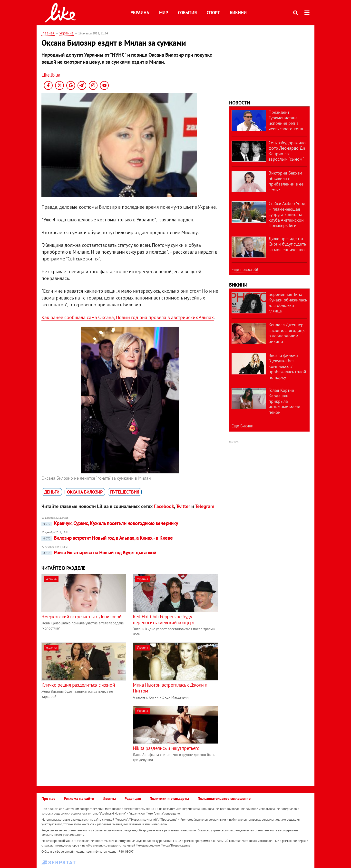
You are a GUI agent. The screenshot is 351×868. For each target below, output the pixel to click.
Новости (240, 103)
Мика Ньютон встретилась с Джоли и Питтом (170, 688)
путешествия (125, 492)
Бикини (238, 13)
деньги (52, 492)
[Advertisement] (82, 740)
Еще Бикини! (243, 426)
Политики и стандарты (169, 798)
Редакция (133, 798)
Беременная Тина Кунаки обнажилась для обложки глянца (288, 303)
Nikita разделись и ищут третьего (166, 748)
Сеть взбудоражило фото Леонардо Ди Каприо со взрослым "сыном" (287, 151)
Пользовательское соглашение (224, 798)
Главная (48, 33)
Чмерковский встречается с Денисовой (82, 617)
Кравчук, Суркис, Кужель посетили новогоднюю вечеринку (110, 523)
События (187, 13)
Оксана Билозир (85, 492)
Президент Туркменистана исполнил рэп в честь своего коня (286, 120)
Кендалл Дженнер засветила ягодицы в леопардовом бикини (287, 333)
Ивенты (109, 798)
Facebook (164, 506)
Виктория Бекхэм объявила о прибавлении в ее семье (286, 181)
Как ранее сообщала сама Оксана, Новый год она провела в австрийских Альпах (128, 317)
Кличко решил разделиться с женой (78, 685)
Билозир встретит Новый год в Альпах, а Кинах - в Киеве (107, 538)
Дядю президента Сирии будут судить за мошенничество (287, 244)
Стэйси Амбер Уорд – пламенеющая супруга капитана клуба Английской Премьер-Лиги (287, 214)
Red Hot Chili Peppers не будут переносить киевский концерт (164, 620)
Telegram (205, 506)
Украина (140, 13)
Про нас (48, 798)
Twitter (183, 506)
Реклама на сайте (79, 798)
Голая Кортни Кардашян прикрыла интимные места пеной (284, 401)
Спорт (213, 13)
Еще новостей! (245, 269)
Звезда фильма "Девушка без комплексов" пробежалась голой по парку (287, 366)
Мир (164, 13)
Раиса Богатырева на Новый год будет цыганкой (99, 553)
